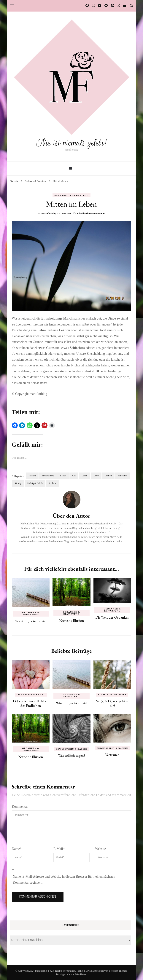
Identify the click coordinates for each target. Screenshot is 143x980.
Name (17, 849)
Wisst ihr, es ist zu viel (31, 621)
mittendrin (123, 476)
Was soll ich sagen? (72, 755)
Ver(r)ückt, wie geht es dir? (112, 703)
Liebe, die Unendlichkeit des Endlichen (31, 703)
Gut (74, 476)
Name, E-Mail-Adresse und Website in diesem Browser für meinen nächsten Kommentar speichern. (64, 880)
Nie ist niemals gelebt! (71, 143)
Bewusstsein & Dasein (71, 749)
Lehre (96, 476)
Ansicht (32, 476)
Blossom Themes (118, 971)
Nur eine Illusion (72, 620)
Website (101, 849)
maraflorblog (49, 213)
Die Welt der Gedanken (112, 617)
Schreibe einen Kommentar (91, 213)
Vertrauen (112, 754)
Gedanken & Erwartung (71, 195)
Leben (85, 476)
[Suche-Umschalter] (131, 6)
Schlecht (53, 483)
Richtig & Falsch (35, 483)
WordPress (81, 974)
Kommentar (20, 806)
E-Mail (59, 849)
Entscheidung (48, 476)
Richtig (18, 483)
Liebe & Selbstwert (31, 694)
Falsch (63, 476)
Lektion (108, 476)
